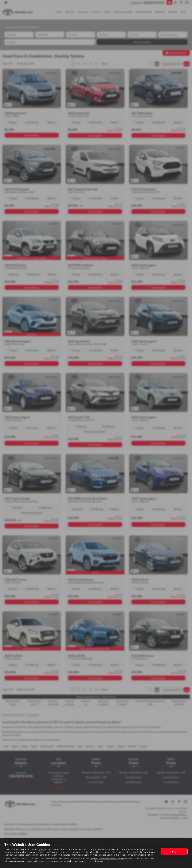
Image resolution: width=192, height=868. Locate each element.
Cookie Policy (146, 855)
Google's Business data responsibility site (107, 859)
